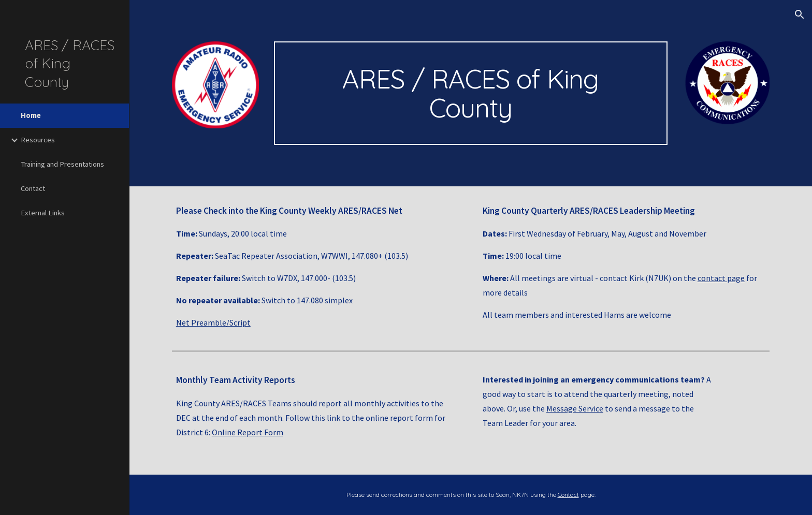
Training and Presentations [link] (62, 164)
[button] (800, 14)
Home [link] (31, 115)
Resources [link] (38, 140)
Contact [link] (33, 188)
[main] (471, 93)
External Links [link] (43, 213)
